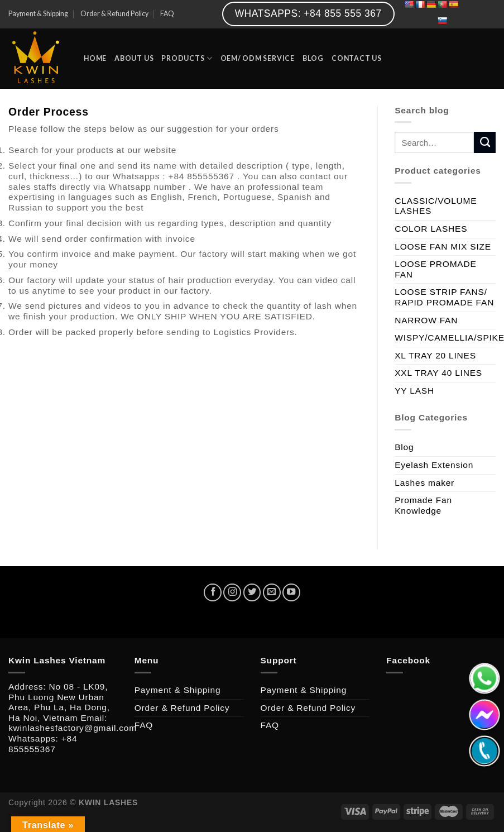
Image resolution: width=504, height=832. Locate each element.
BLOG (313, 58)
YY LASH (414, 391)
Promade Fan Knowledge (423, 505)
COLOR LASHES (431, 229)
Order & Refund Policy (114, 14)
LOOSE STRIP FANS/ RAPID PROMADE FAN (444, 297)
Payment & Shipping (38, 14)
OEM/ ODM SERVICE (258, 58)
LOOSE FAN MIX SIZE (443, 247)
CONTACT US (357, 58)
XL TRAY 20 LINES (435, 355)
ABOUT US (134, 58)
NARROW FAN (426, 320)
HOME (95, 58)
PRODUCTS (187, 58)
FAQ (167, 14)
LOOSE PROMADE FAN (435, 269)
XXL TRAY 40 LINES (438, 373)
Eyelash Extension (434, 465)
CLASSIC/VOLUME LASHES (436, 206)
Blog (404, 447)
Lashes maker (424, 483)
